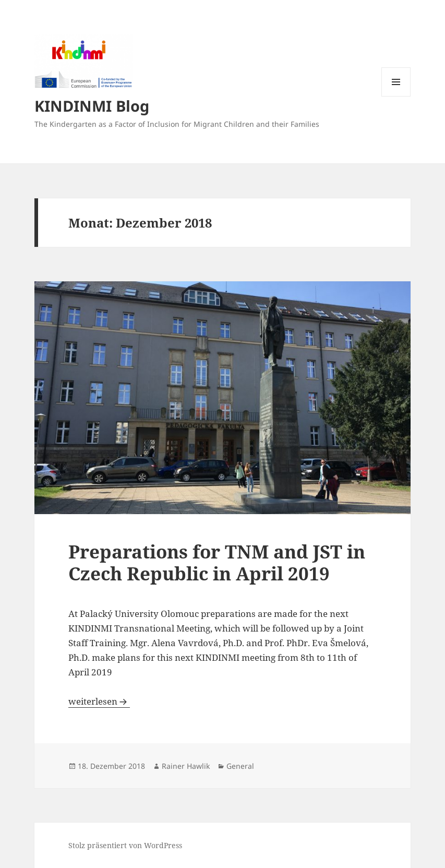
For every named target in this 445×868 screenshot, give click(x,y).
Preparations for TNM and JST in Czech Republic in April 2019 (217, 562)
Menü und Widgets (396, 96)
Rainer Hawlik (186, 766)
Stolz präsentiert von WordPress (125, 845)
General (240, 766)
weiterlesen (99, 701)
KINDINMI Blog (92, 106)
